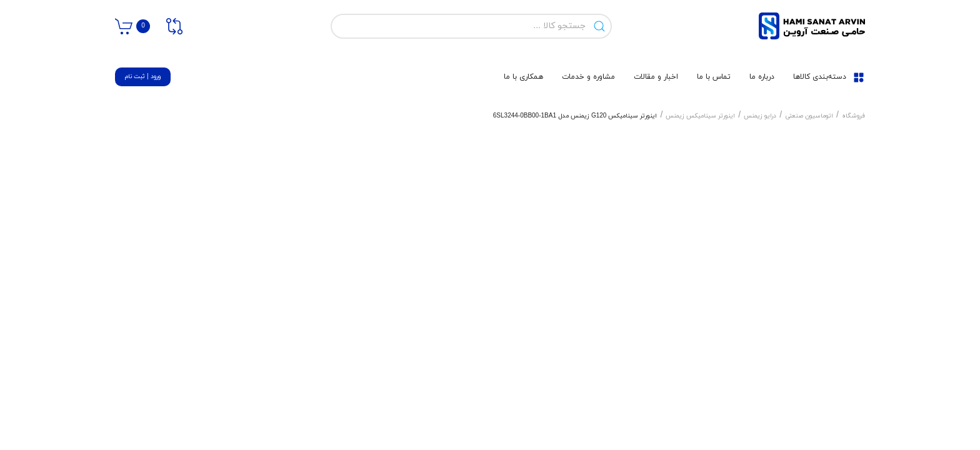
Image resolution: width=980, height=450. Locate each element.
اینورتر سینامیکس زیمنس (700, 116)
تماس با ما (714, 77)
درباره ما (762, 77)
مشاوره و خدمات (588, 77)
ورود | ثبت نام (143, 77)
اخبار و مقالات (656, 77)
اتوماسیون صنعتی (809, 116)
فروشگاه (853, 116)
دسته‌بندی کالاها (829, 77)
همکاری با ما (523, 77)
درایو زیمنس (760, 116)
